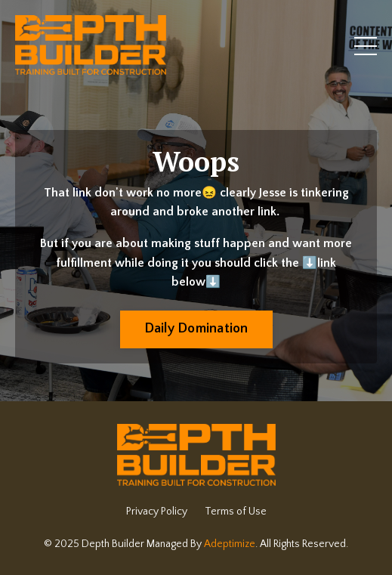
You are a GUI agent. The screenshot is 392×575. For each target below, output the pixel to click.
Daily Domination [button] (196, 329)
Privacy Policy (157, 512)
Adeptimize (230, 544)
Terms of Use (236, 512)
